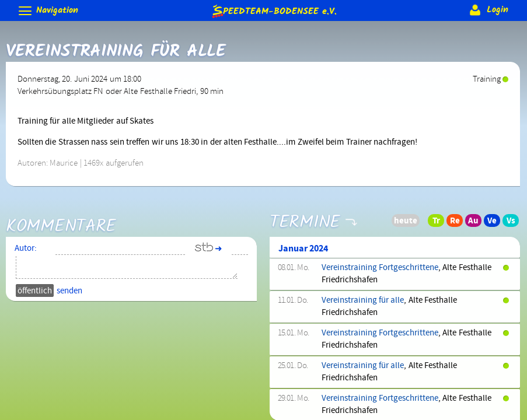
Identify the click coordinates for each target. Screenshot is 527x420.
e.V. (274, 11)
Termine (305, 216)
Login (488, 10)
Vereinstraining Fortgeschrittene (380, 268)
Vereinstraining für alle (363, 300)
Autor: (26, 249)
